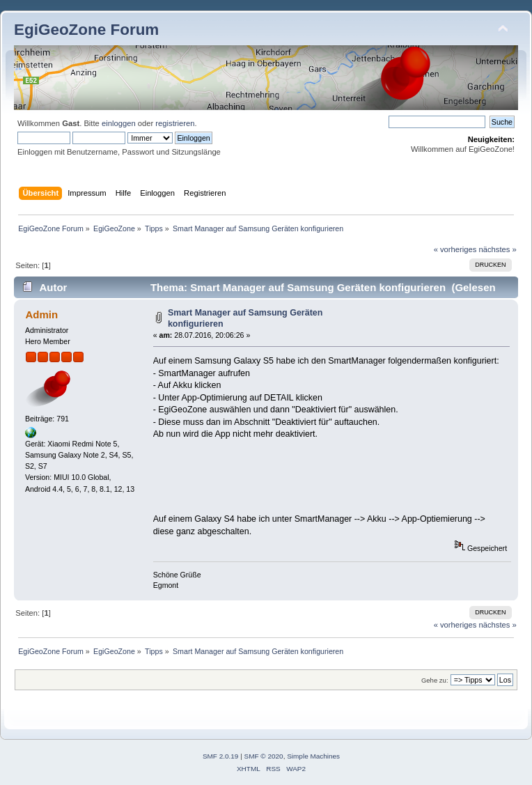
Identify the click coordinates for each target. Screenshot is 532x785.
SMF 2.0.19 (221, 756)
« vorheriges (455, 249)
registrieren (175, 123)
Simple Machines (313, 756)
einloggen (119, 123)
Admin (41, 314)
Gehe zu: (435, 680)
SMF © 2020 (264, 756)
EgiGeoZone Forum (86, 30)
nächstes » (498, 249)
